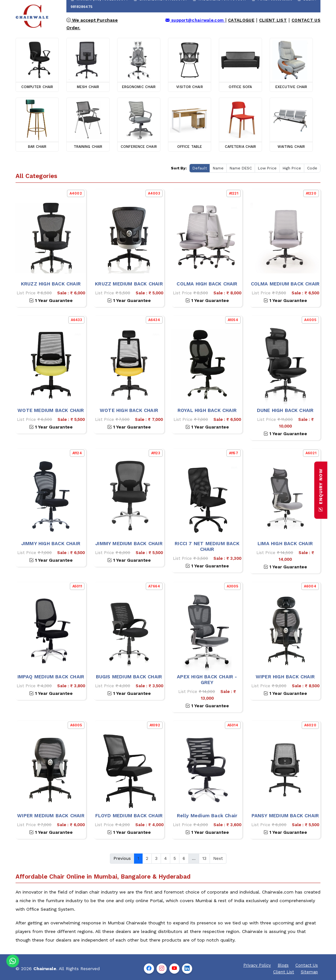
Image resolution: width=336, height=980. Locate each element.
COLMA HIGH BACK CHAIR (207, 284)
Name (218, 168)
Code (312, 168)
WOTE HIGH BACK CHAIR (129, 410)
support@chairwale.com (195, 20)
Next (218, 858)
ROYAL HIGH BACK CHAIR (207, 410)
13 (204, 858)
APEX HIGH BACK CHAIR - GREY (207, 680)
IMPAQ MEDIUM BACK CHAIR (51, 677)
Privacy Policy (257, 965)
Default (200, 168)
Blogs (283, 965)
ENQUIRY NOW (321, 490)
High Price (292, 168)
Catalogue (241, 20)
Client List (273, 20)
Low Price (267, 168)
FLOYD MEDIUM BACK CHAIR (129, 816)
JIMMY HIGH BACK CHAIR (51, 544)
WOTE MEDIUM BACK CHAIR (51, 410)
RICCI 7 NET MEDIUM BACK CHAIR (207, 546)
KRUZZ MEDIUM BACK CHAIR (129, 284)
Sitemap (309, 972)
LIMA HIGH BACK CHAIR (285, 544)
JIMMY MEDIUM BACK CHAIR (129, 544)
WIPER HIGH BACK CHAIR (285, 677)
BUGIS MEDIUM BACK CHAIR (129, 677)
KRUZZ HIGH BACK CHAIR (51, 284)
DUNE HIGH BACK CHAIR (285, 410)
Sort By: (179, 168)
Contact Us (306, 20)
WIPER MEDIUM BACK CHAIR (51, 816)
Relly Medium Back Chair (207, 816)
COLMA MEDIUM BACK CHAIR (285, 284)
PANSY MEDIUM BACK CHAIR (285, 816)
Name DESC (241, 168)
